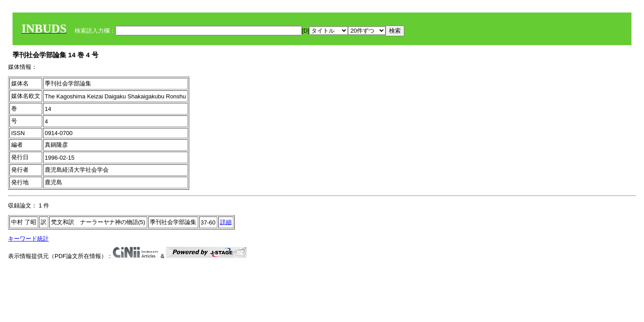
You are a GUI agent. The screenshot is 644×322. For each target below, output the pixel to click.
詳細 (226, 222)
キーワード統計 (28, 239)
